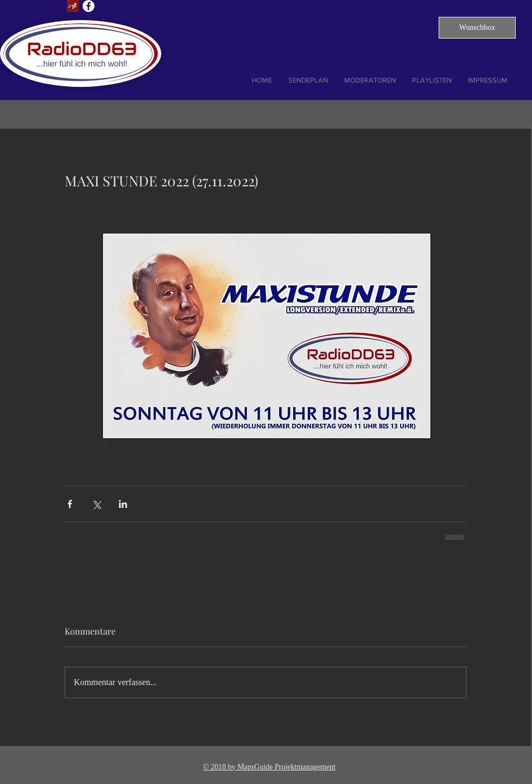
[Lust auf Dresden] (73, 6)
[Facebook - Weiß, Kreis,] (88, 6)
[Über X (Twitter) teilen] (96, 504)
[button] (477, 28)
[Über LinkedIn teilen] (123, 504)
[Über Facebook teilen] (70, 504)
